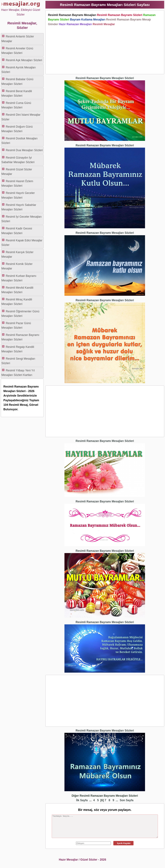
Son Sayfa (127, 800)
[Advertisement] (105, 49)
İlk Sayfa (82, 800)
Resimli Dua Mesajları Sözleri (24, 150)
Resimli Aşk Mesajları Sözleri (24, 60)
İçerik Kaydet (123, 843)
